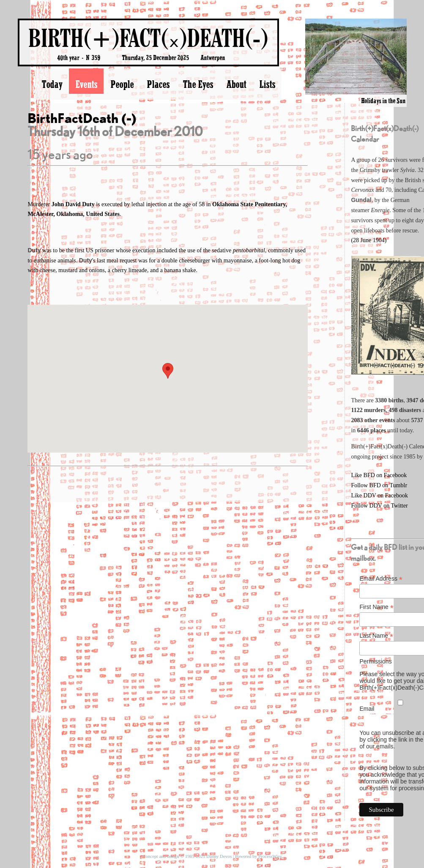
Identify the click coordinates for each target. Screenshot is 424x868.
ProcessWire (270, 856)
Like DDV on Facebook (379, 495)
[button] (168, 371)
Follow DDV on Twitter (379, 506)
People (122, 84)
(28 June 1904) (369, 240)
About (236, 84)
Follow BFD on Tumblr (379, 485)
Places (158, 84)
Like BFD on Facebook (379, 475)
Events (86, 84)
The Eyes (198, 84)
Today (52, 84)
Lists (267, 84)
